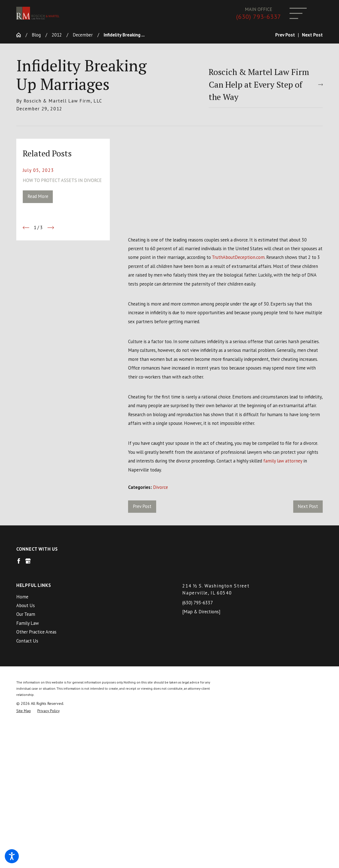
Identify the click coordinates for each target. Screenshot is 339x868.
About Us (26, 605)
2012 (57, 35)
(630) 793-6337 (259, 17)
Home (22, 597)
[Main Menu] (298, 13)
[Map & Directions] (201, 612)
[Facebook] (19, 561)
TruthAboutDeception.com (238, 257)
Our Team (26, 614)
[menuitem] (87, 597)
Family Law (28, 623)
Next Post (308, 506)
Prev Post (142, 506)
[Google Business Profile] (28, 561)
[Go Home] (21, 35)
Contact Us (27, 641)
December (83, 35)
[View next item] (51, 228)
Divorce (161, 487)
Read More (38, 196)
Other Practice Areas (36, 632)
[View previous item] (26, 228)
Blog (36, 35)
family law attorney (283, 461)
